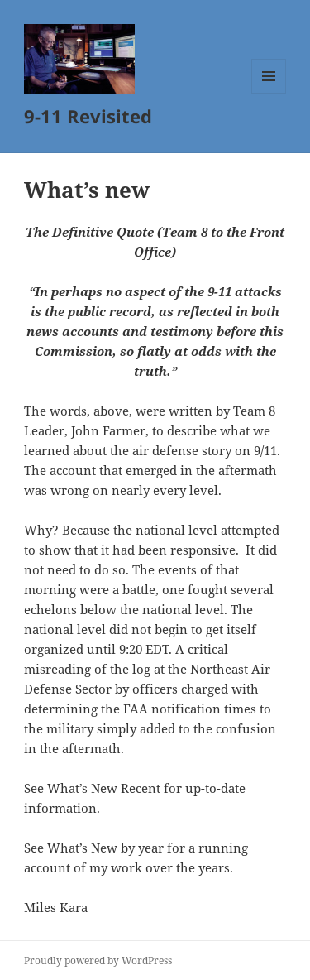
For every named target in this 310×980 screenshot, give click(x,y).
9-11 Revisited (88, 116)
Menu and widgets (269, 93)
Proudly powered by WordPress (98, 961)
